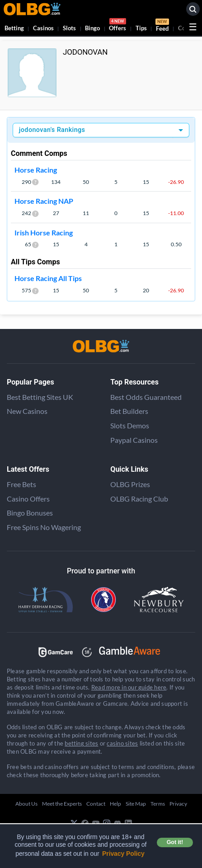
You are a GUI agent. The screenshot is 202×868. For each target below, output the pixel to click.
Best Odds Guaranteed (146, 397)
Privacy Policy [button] (123, 854)
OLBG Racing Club (139, 499)
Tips (141, 28)
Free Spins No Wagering (44, 527)
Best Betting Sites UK (40, 397)
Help (115, 804)
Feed (162, 26)
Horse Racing (36, 170)
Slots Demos (130, 425)
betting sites (81, 743)
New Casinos (27, 411)
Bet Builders (129, 411)
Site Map (136, 804)
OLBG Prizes (130, 484)
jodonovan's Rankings (52, 130)
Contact (96, 804)
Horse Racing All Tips (48, 278)
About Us (26, 804)
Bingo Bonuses (30, 513)
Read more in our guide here (129, 687)
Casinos (43, 28)
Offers (117, 26)
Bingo (92, 28)
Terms (158, 804)
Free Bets (21, 484)
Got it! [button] (175, 842)
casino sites (122, 743)
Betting (14, 28)
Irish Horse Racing (44, 232)
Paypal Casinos (134, 440)
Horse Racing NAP (44, 201)
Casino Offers (28, 499)
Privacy (178, 804)
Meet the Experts (62, 804)
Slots (69, 28)
